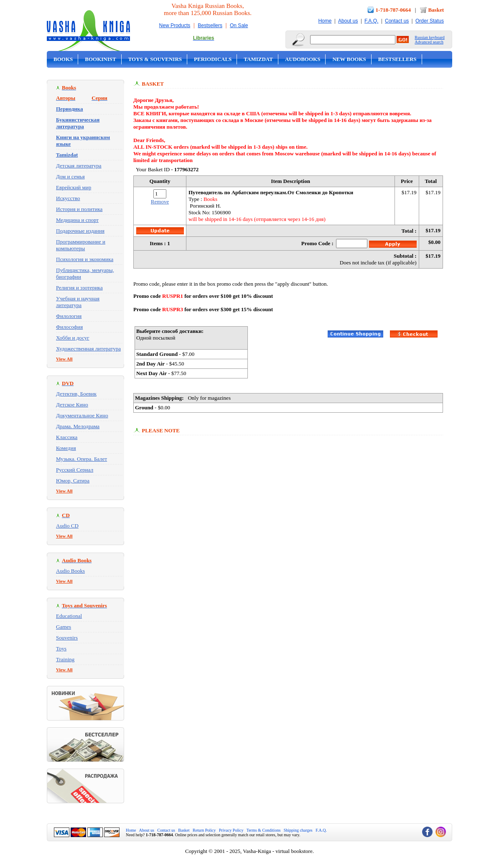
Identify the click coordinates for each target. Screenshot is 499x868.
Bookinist (100, 59)
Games (64, 627)
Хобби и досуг (73, 338)
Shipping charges (298, 830)
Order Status (430, 21)
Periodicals (213, 59)
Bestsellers (210, 25)
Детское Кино (72, 405)
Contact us (397, 21)
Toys (61, 648)
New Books (349, 59)
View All (64, 359)
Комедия (66, 448)
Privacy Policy (231, 830)
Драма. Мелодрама (78, 426)
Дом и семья (70, 176)
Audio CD (67, 526)
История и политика (79, 209)
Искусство (68, 198)
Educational (69, 616)
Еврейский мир (74, 187)
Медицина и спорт (77, 220)
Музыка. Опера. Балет (81, 459)
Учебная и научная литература (78, 302)
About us (348, 21)
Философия (69, 327)
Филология (69, 316)
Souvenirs (67, 638)
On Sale (239, 25)
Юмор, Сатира (73, 481)
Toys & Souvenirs (155, 59)
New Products (175, 25)
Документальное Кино (82, 415)
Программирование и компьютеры (81, 245)
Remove (160, 202)
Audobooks (303, 59)
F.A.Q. (371, 21)
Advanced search (429, 42)
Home (325, 21)
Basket (436, 10)
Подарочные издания (80, 231)
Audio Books (70, 571)
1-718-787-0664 (393, 10)
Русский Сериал (75, 470)
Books (63, 59)
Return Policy (204, 830)
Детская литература (79, 166)
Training (65, 659)
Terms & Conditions (264, 830)
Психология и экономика (85, 259)
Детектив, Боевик (76, 394)
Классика (67, 437)
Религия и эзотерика (79, 288)
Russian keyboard (429, 37)
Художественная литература (88, 349)
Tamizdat (258, 59)
